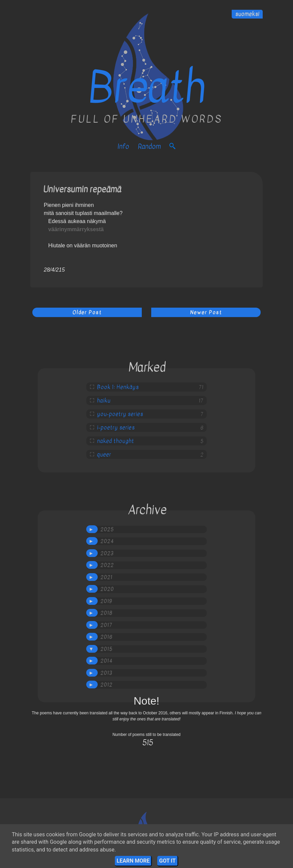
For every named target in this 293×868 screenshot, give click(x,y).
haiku (104, 401)
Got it (167, 861)
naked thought (116, 441)
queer (104, 455)
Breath (146, 88)
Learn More (133, 861)
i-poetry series (116, 428)
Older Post (87, 312)
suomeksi (247, 14)
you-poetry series (120, 414)
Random (149, 146)
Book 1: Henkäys (118, 387)
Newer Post (206, 312)
